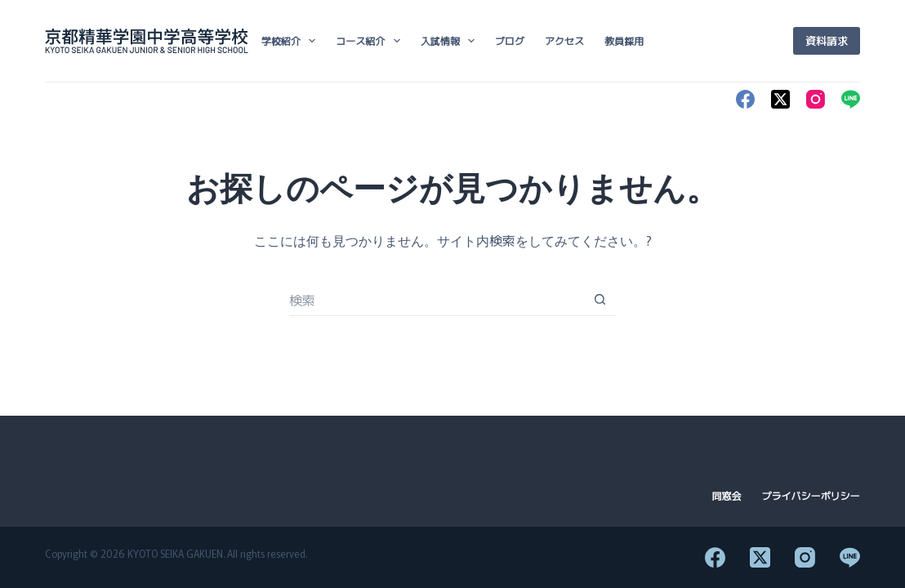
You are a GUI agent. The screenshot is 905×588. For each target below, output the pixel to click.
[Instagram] (816, 99)
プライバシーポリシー (811, 496)
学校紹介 (292, 41)
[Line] (851, 99)
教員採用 (624, 40)
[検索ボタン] (600, 300)
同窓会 (727, 496)
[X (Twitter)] (780, 99)
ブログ (510, 40)
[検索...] (436, 300)
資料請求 (827, 40)
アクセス (564, 40)
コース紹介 (371, 41)
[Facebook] (745, 99)
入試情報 (451, 41)
